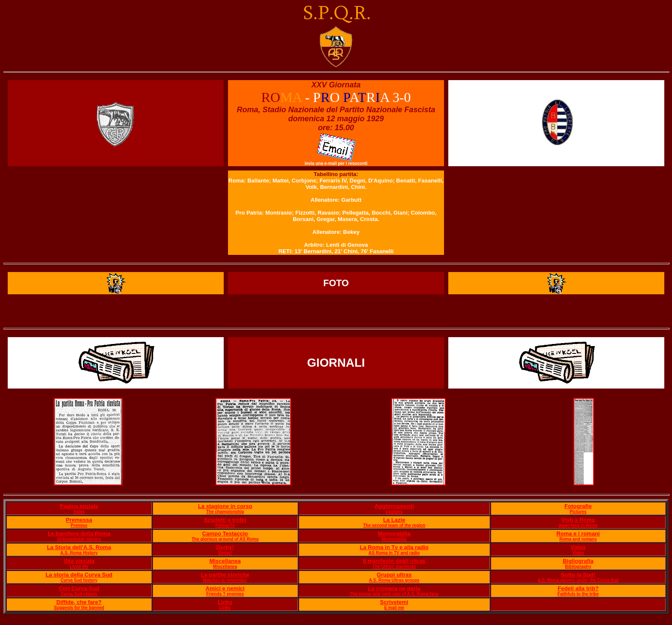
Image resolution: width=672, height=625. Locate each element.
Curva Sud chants (79, 594)
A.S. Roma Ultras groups (394, 580)
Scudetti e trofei (225, 520)
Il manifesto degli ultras (394, 561)
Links (225, 602)
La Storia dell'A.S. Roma (79, 547)
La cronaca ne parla (394, 588)
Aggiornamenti (394, 506)
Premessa (79, 520)
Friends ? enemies (225, 594)
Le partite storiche (225, 575)
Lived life (79, 567)
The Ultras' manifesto (394, 567)
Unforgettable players (79, 539)
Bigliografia (578, 561)
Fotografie (578, 506)
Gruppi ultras (394, 575)
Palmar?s (225, 525)
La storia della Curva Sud (79, 575)
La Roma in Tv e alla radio (394, 547)
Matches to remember (225, 580)
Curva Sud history (79, 580)
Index (79, 512)
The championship (225, 512)
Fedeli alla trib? (578, 588)
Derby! (225, 547)
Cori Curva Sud (79, 588)
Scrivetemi (394, 602)
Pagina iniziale (79, 506)
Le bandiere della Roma (79, 534)
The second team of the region (394, 525)
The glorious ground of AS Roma (225, 539)
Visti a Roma (578, 520)
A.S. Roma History (79, 553)
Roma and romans (578, 539)
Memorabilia (394, 534)
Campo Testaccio (225, 534)
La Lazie (394, 520)
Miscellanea (225, 561)
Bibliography (578, 567)
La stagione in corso (225, 506)
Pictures (578, 512)
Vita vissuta (79, 561)
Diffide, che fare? (79, 602)
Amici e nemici (225, 588)
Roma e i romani (578, 534)
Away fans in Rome (578, 525)
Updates (394, 512)
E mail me (394, 608)
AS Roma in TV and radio (394, 553)
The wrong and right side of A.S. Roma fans (394, 594)
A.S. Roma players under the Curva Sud (578, 580)
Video (578, 547)
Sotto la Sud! (578, 575)
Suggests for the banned (79, 608)
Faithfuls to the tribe (578, 594)
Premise (79, 525)
